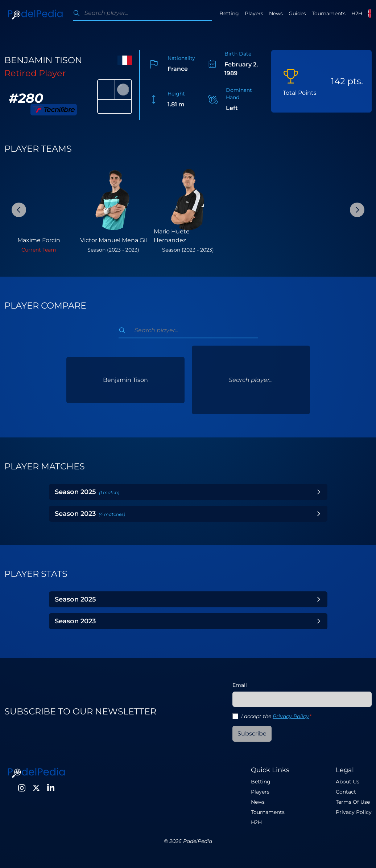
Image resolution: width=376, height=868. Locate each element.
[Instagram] (22, 788)
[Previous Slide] (19, 210)
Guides (297, 13)
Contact (346, 792)
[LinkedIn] (51, 788)
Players (254, 13)
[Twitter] (36, 788)
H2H (357, 13)
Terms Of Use (353, 802)
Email (240, 685)
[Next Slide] (357, 210)
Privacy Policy (291, 716)
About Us (348, 782)
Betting (229, 13)
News (276, 13)
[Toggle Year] (319, 492)
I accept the (276, 716)
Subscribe (252, 733)
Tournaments (329, 13)
